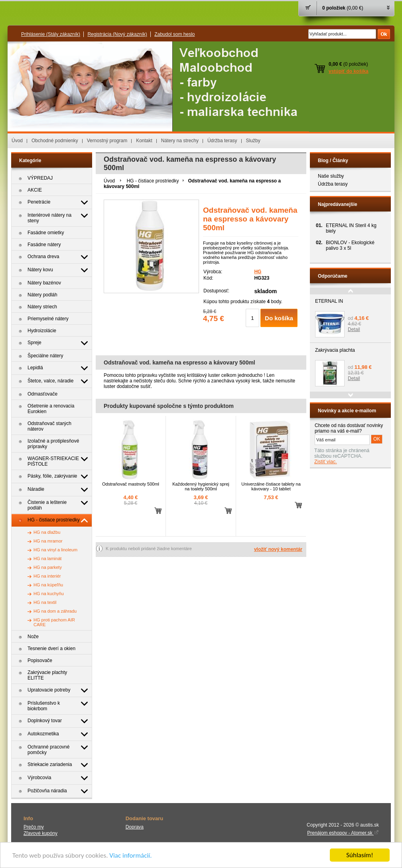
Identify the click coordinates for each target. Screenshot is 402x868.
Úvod (17, 141)
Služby (253, 141)
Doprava (135, 827)
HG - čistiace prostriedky (153, 181)
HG (258, 272)
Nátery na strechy (180, 141)
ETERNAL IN (329, 301)
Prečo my (34, 827)
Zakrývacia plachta (335, 350)
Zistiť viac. (326, 462)
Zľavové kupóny (40, 833)
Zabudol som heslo (174, 34)
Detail (354, 329)
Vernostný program (107, 141)
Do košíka (279, 318)
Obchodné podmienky (55, 141)
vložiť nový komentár (278, 549)
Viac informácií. (130, 856)
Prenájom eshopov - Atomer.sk (343, 833)
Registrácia (117, 34)
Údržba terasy (222, 141)
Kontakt (144, 141)
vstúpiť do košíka (349, 71)
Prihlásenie (51, 34)
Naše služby (331, 176)
